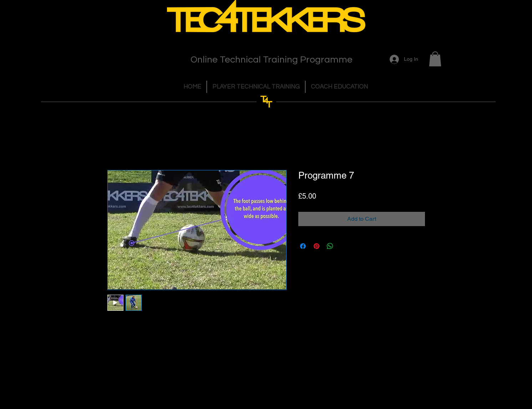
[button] (435, 59)
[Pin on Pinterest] (316, 246)
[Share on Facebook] (303, 246)
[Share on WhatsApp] (330, 246)
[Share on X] (344, 246)
